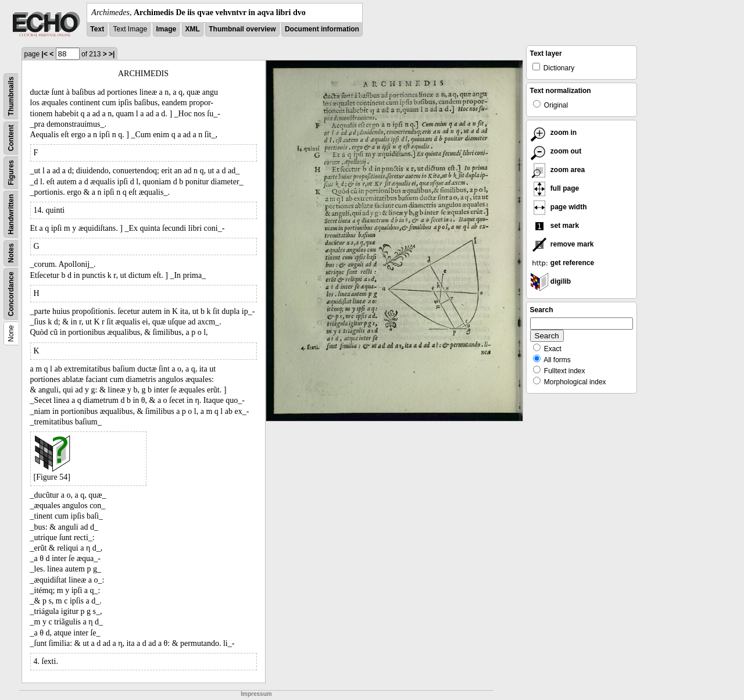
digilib (551, 281)
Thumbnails (11, 96)
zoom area (558, 170)
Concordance (11, 294)
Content (11, 138)
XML (193, 29)
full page (555, 188)
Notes (11, 253)
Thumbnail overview (242, 29)
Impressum (256, 694)
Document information (322, 29)
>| (112, 54)
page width (559, 207)
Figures (11, 172)
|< (45, 54)
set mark (555, 226)
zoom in (554, 133)
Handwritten (11, 214)
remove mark (562, 244)
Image (167, 29)
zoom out (556, 151)
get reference (562, 263)
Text (97, 29)
